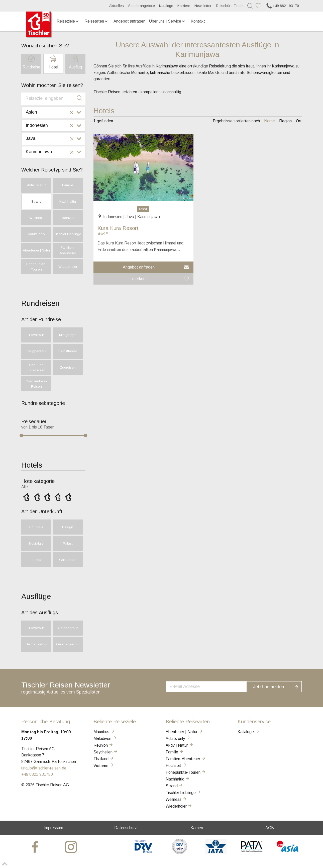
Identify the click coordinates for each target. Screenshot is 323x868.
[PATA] (252, 853)
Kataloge (166, 6)
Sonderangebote (142, 6)
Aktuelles (117, 6)
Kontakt (198, 21)
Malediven (105, 739)
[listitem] (269, 121)
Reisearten (97, 21)
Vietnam (104, 766)
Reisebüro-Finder (230, 6)
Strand (143, 209)
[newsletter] (211, 686)
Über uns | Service (167, 21)
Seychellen (106, 752)
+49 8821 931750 (37, 774)
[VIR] (180, 853)
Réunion (103, 745)
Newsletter (203, 6)
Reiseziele (68, 21)
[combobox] (53, 99)
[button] (144, 267)
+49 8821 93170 (282, 6)
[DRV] (143, 853)
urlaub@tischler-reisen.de (44, 768)
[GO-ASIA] (288, 853)
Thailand (104, 759)
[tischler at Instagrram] (71, 847)
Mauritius (104, 732)
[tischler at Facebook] (35, 847)
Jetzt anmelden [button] (279, 686)
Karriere (184, 6)
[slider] (21, 436)
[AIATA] (216, 853)
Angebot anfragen (129, 21)
